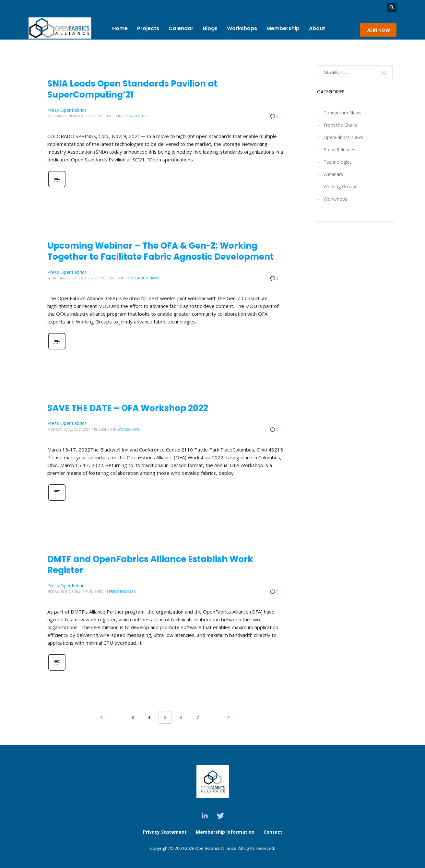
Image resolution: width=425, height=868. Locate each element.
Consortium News (142, 278)
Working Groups (340, 187)
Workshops (128, 429)
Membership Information (226, 832)
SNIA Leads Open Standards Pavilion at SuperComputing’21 (132, 89)
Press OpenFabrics (67, 110)
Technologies (338, 162)
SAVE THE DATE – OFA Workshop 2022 (128, 408)
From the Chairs (340, 125)
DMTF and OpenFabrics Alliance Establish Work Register (150, 565)
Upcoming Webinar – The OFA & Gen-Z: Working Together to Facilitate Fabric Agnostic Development (160, 251)
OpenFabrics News (343, 137)
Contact (273, 832)
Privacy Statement (165, 832)
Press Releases (136, 116)
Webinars (333, 174)
